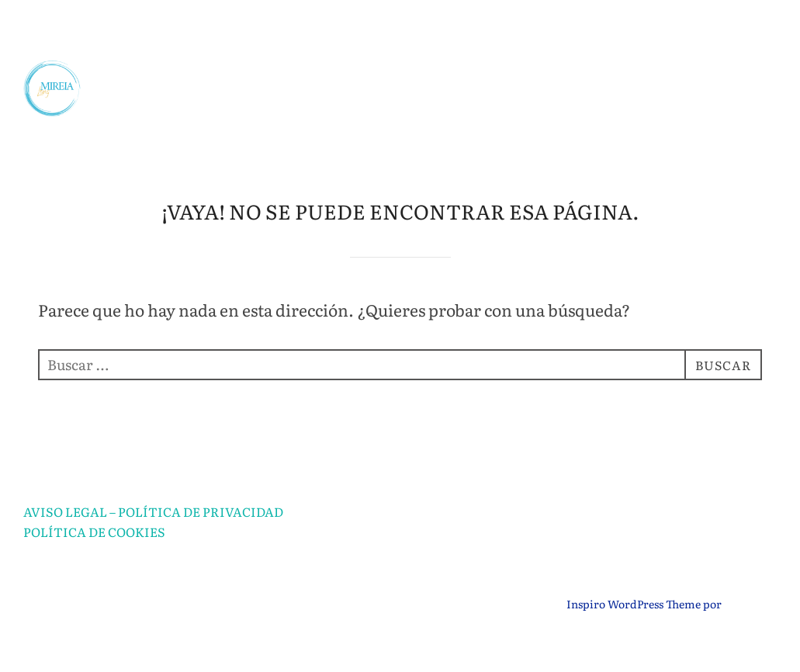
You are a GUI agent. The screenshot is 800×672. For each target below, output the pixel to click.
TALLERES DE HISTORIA (613, 113)
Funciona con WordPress (88, 643)
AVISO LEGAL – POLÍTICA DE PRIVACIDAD (153, 550)
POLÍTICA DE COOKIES (94, 571)
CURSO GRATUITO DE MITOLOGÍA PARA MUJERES (537, 153)
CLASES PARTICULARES (624, 34)
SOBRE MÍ (244, 34)
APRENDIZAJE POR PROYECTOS (339, 74)
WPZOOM (750, 643)
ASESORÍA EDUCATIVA (411, 34)
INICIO (139, 34)
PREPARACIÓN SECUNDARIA (605, 74)
